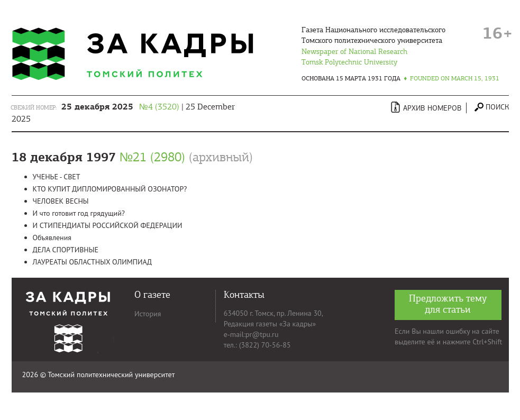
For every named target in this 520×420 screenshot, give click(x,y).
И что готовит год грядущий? (79, 213)
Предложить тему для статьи (448, 304)
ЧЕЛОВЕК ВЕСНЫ (61, 201)
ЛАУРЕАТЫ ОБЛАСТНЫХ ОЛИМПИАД (93, 262)
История (148, 314)
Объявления (52, 238)
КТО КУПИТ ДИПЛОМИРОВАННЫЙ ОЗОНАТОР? (110, 189)
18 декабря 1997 (133, 157)
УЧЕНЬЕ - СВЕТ (57, 177)
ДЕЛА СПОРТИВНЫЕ (66, 250)
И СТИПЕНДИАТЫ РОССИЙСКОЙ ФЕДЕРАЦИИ (108, 225)
